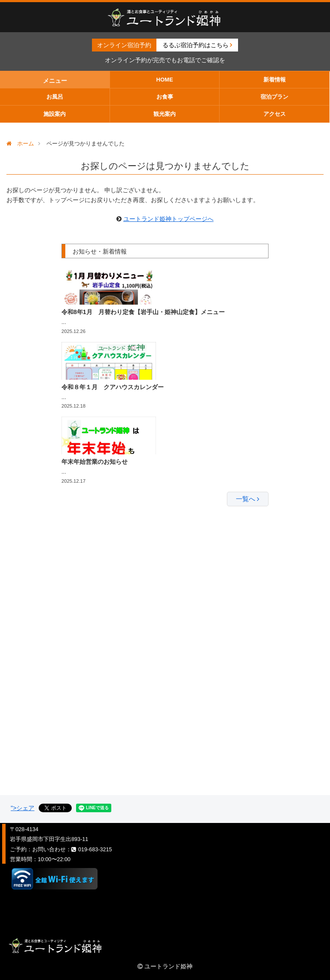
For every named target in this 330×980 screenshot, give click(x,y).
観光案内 (165, 114)
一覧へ (248, 499)
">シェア (23, 808)
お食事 (165, 97)
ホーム (20, 144)
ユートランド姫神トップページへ (168, 219)
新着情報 (275, 80)
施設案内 (55, 114)
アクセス (275, 114)
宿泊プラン (274, 97)
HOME (165, 80)
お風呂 (55, 97)
